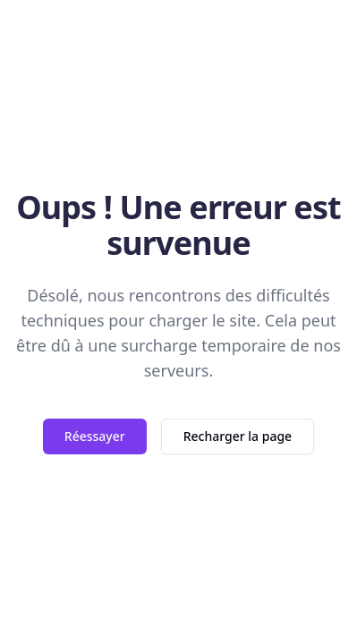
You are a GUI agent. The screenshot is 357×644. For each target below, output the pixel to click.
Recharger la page (238, 436)
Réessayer (95, 436)
